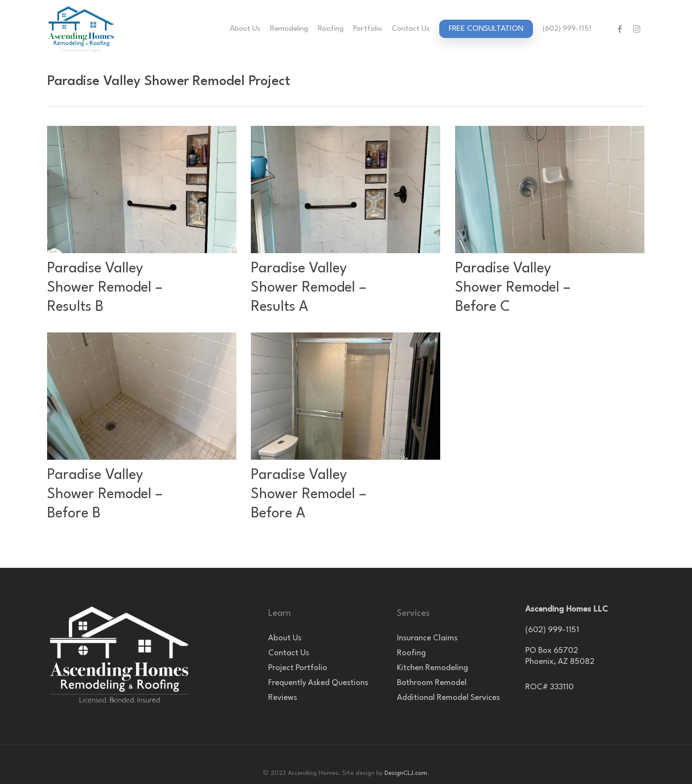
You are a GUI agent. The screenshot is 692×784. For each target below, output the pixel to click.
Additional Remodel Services (448, 698)
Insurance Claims (427, 638)
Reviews (283, 698)
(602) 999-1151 (552, 630)
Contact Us (289, 653)
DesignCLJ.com (406, 773)
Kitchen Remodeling (432, 668)
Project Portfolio (298, 668)
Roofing (411, 653)
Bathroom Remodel (432, 683)
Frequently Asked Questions (318, 683)
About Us (285, 638)
